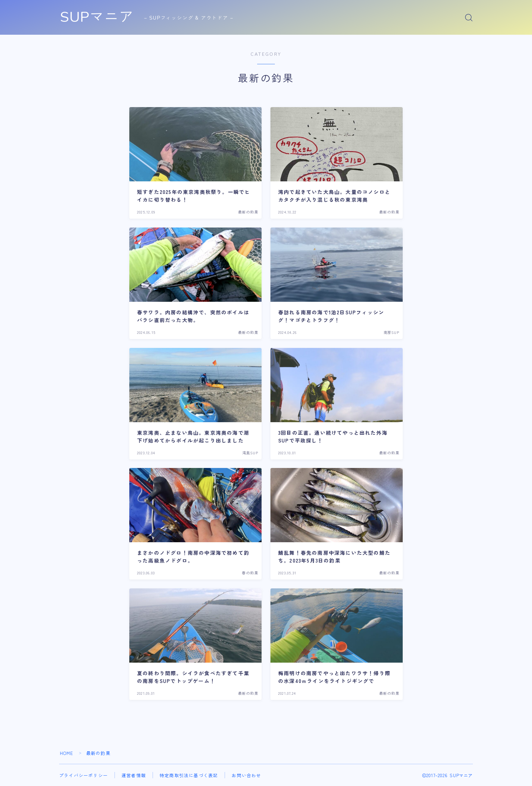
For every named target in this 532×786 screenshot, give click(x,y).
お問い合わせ (246, 775)
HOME (67, 753)
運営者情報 (134, 775)
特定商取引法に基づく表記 (189, 775)
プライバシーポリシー (83, 775)
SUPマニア (98, 18)
